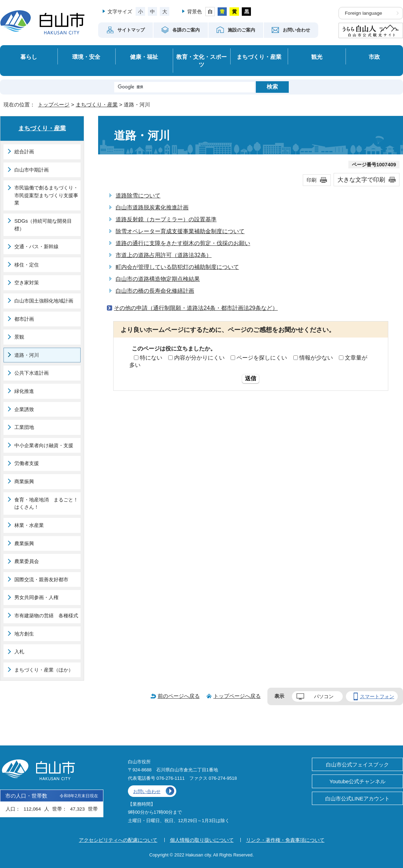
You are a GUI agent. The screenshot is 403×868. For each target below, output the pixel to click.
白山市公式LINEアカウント (357, 798)
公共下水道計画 (32, 373)
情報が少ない (316, 358)
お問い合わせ (147, 791)
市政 (374, 57)
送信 (251, 378)
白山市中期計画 (32, 170)
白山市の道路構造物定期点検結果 (158, 279)
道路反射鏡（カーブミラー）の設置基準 (166, 219)
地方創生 (24, 634)
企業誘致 (24, 409)
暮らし (29, 57)
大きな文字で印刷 (361, 180)
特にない (151, 358)
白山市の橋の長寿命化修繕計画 (155, 291)
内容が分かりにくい (199, 358)
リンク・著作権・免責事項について (285, 840)
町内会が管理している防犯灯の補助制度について (177, 267)
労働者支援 (27, 463)
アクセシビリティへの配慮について (118, 840)
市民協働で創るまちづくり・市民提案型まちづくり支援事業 (46, 195)
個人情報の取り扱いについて (202, 840)
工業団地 (24, 427)
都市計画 (24, 319)
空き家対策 (27, 283)
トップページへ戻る (237, 696)
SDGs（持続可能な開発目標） (43, 225)
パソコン (324, 696)
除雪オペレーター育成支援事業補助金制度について (180, 231)
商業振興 (24, 481)
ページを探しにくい (262, 358)
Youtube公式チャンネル (357, 781)
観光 (317, 57)
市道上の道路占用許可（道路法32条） (164, 255)
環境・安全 (86, 57)
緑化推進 (24, 391)
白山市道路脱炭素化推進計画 (152, 207)
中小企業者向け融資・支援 (44, 445)
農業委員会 (27, 561)
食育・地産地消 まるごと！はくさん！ (46, 504)
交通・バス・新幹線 (36, 246)
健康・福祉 (144, 57)
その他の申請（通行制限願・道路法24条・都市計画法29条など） (196, 308)
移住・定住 (27, 265)
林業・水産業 (29, 525)
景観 (19, 337)
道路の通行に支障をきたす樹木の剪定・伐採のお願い (183, 243)
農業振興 (24, 543)
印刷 (312, 180)
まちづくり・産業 (259, 57)
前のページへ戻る (179, 696)
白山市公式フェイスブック (357, 765)
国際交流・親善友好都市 (41, 579)
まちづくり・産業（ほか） (44, 670)
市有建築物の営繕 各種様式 (46, 616)
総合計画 (24, 152)
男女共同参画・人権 (36, 597)
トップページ (54, 105)
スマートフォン (377, 696)
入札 (19, 652)
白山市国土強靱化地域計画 (44, 301)
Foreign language (363, 13)
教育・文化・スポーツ (201, 61)
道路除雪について (138, 196)
